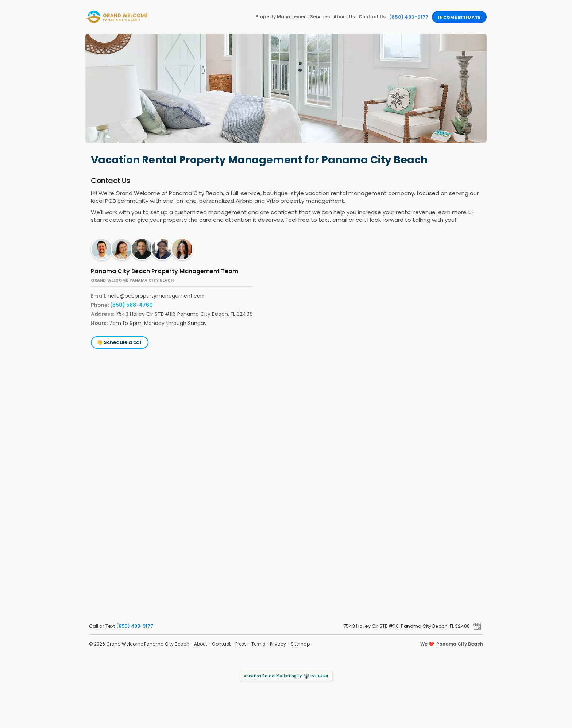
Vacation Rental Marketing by (286, 676)
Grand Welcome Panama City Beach (148, 644)
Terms (258, 644)
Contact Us (372, 17)
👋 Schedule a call (120, 342)
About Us (344, 17)
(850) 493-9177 (409, 17)
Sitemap (300, 644)
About (201, 644)
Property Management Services (293, 17)
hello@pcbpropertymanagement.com (157, 296)
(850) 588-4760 (132, 305)
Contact (221, 644)
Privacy (278, 644)
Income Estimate (459, 17)
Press (241, 644)
